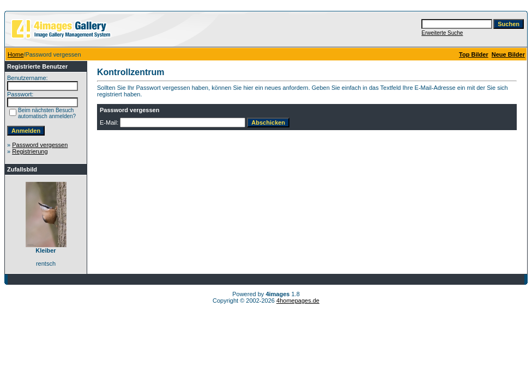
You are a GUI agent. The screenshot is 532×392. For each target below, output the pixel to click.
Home (16, 54)
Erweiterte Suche (442, 33)
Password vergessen (40, 145)
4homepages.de (298, 301)
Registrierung (30, 151)
